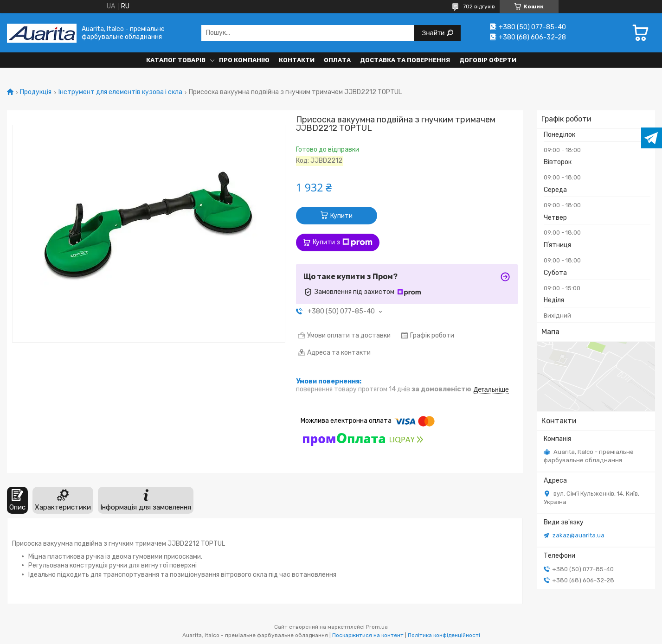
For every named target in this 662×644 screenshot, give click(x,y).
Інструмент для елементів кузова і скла (120, 92)
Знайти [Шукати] (434, 33)
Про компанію (244, 60)
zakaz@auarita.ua (578, 535)
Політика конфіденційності (444, 635)
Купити (341, 216)
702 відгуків (479, 6)
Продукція (36, 92)
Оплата (337, 60)
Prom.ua (377, 627)
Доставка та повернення (405, 60)
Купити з (343, 242)
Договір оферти (488, 60)
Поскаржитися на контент (368, 635)
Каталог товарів (176, 60)
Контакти (297, 60)
